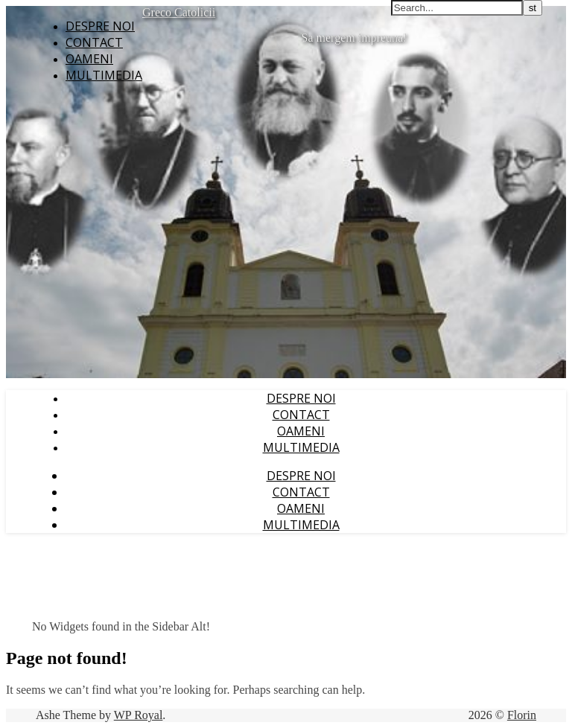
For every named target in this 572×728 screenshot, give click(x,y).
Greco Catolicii (179, 12)
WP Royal (139, 715)
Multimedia (104, 75)
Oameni (89, 59)
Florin (522, 715)
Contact (94, 42)
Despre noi (100, 26)
